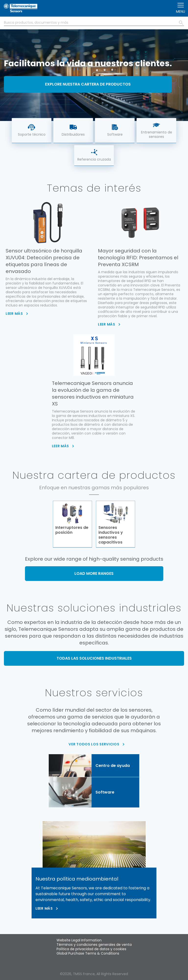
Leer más (44, 908)
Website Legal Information (79, 940)
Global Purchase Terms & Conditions (88, 953)
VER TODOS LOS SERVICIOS (94, 744)
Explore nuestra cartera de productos (88, 84)
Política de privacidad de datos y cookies (91, 949)
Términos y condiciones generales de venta (94, 945)
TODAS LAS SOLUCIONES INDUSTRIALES (94, 658)
